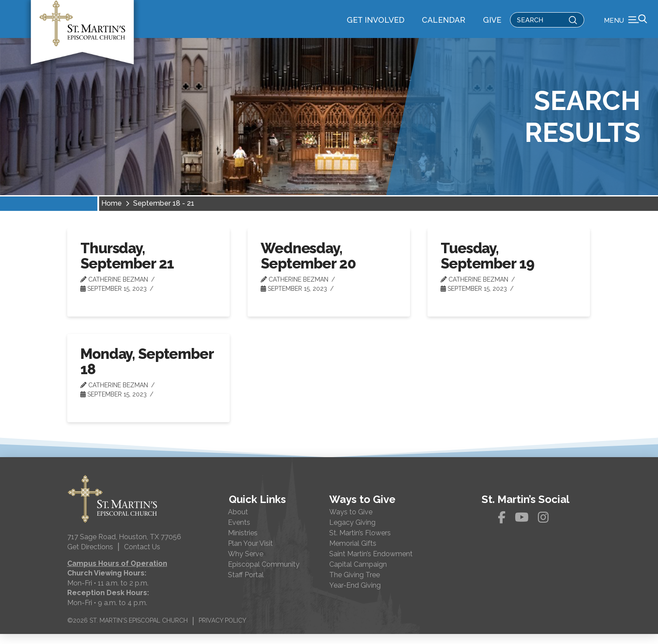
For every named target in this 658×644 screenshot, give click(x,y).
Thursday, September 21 (127, 266)
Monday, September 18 (147, 372)
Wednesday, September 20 (308, 266)
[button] (625, 24)
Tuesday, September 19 (487, 266)
